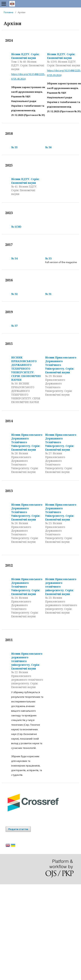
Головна (8, 12)
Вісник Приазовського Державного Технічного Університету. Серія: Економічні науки (61, 365)
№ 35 (14, 147)
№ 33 (48, 258)
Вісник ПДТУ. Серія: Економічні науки (25, 56)
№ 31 (48, 294)
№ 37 (14, 326)
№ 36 (48, 147)
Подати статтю (18, 829)
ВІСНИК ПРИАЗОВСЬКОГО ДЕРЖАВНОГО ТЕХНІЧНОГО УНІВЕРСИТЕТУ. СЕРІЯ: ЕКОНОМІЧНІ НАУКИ (26, 369)
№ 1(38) (16, 227)
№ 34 (14, 258)
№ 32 (14, 294)
